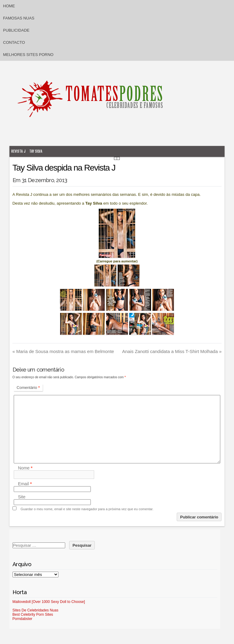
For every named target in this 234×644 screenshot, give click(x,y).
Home (9, 6)
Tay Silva (36, 151)
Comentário (28, 388)
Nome (25, 468)
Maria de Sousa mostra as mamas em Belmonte (63, 351)
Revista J (18, 151)
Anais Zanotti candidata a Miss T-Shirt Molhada (172, 351)
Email (25, 484)
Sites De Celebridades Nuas (35, 610)
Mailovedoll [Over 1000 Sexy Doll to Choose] (49, 602)
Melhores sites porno (28, 55)
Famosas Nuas (19, 18)
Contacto (14, 42)
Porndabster (22, 619)
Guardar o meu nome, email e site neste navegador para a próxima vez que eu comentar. (87, 509)
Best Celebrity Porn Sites (33, 615)
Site (22, 497)
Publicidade (16, 30)
